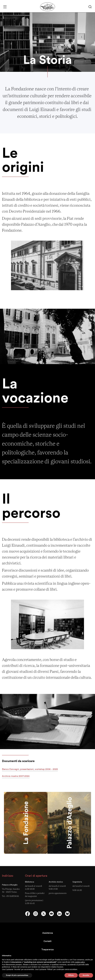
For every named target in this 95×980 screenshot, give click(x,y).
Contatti (47, 941)
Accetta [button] (86, 975)
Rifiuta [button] (71, 975)
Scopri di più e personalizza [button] (17, 975)
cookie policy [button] (80, 962)
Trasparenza (47, 949)
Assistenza (48, 933)
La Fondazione (26, 823)
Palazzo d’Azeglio (69, 823)
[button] (90, 7)
